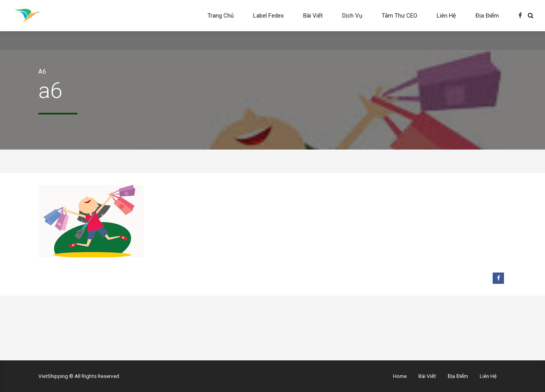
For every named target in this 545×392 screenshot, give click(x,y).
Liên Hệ (446, 16)
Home (400, 376)
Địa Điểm (487, 16)
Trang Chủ (221, 16)
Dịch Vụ (352, 16)
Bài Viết (313, 16)
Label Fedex (268, 16)
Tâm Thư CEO (399, 16)
